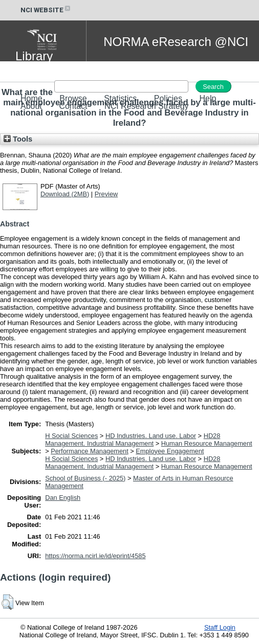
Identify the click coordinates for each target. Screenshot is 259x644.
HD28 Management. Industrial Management (133, 440)
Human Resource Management (207, 443)
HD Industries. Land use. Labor (151, 436)
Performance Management (90, 451)
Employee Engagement (170, 451)
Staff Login (220, 627)
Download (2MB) (65, 194)
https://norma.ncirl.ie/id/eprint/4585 (95, 556)
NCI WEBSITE (46, 10)
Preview (106, 194)
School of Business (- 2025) (85, 478)
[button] (7, 602)
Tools (18, 139)
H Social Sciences (71, 436)
